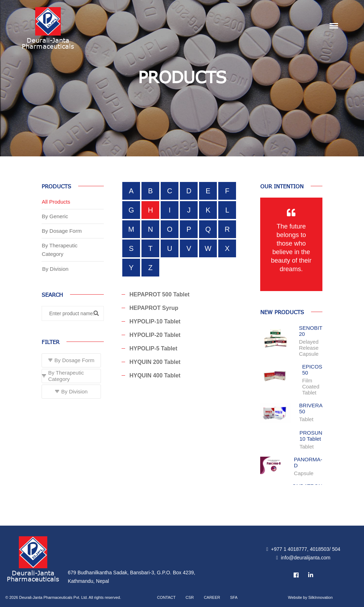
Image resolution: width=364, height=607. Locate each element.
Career (212, 597)
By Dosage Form (62, 231)
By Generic (55, 216)
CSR (190, 597)
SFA (234, 597)
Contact (166, 597)
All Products (56, 202)
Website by (310, 597)
